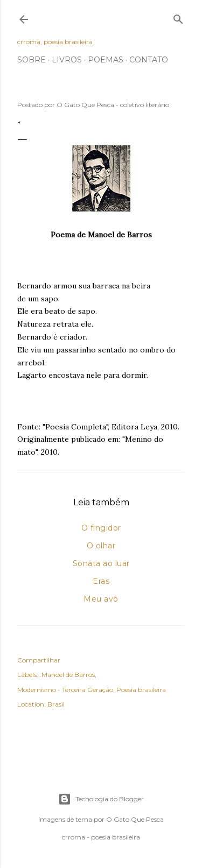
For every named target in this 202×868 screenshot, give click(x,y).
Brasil (56, 704)
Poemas (106, 60)
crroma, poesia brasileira (55, 42)
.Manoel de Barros (67, 675)
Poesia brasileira (141, 690)
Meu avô (101, 599)
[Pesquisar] (178, 17)
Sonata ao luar (101, 563)
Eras (101, 581)
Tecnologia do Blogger (101, 799)
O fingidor (101, 528)
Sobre (32, 60)
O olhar (101, 546)
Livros (67, 60)
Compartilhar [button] (39, 660)
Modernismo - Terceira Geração (65, 690)
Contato (149, 60)
